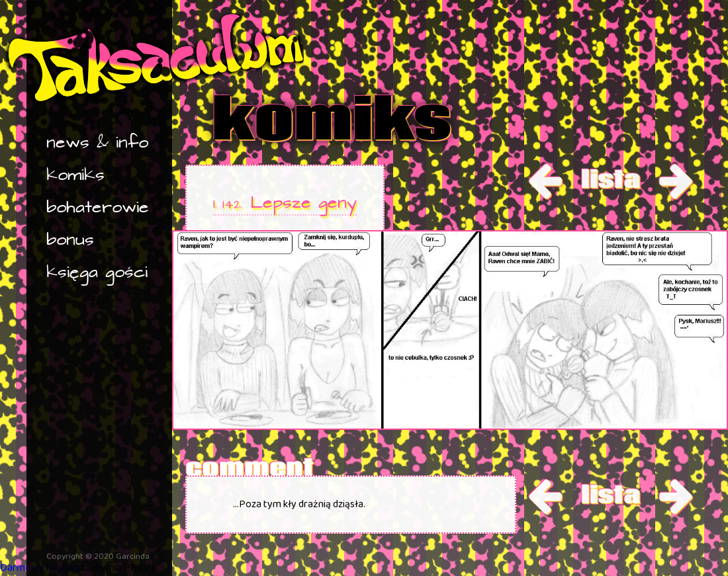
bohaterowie (98, 208)
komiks (75, 176)
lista (611, 179)
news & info (97, 143)
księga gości (97, 273)
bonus (70, 240)
